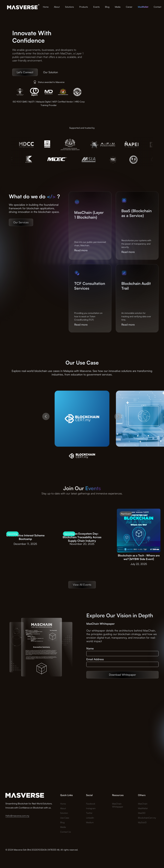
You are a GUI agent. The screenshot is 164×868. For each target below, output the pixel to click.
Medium (90, 822)
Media (118, 7)
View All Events (82, 591)
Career (129, 7)
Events (96, 7)
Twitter (89, 813)
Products (84, 7)
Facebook (91, 804)
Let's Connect (25, 72)
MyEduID (142, 822)
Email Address (95, 659)
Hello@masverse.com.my (17, 816)
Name (90, 649)
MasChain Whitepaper (118, 805)
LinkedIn (90, 818)
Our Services (21, 228)
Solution (64, 813)
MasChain (143, 804)
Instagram (91, 808)
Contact (157, 7)
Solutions (69, 7)
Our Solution (51, 72)
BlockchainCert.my (147, 818)
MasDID (142, 813)
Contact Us (66, 832)
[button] (46, 425)
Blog (107, 7)
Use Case (65, 818)
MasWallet (143, 808)
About (57, 7)
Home (46, 7)
